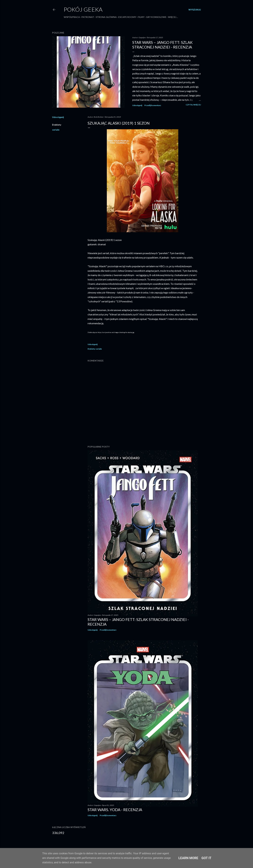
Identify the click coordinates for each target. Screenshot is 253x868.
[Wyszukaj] (195, 10)
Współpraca (72, 17)
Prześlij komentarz (153, 105)
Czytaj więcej (193, 105)
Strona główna (106, 17)
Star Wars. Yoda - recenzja (115, 810)
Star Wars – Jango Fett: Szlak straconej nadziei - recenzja (162, 45)
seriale (56, 130)
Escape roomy (127, 17)
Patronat (88, 17)
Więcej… (173, 17)
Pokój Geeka (83, 9)
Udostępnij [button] (137, 105)
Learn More (188, 858)
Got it (207, 858)
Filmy (141, 17)
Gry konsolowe (156, 17)
